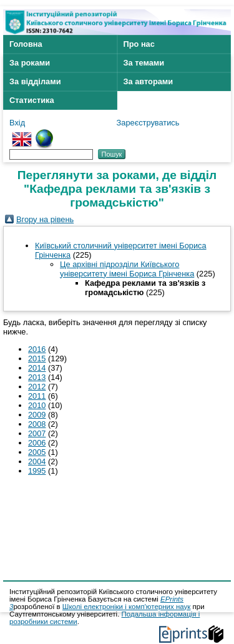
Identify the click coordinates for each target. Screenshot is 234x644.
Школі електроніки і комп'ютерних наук (127, 607)
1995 (37, 471)
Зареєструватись (148, 123)
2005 (37, 452)
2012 (37, 387)
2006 (37, 443)
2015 (37, 359)
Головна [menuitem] (26, 44)
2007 (37, 433)
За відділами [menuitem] (35, 81)
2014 (37, 368)
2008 (37, 424)
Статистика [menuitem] (32, 100)
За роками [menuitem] (30, 63)
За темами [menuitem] (144, 63)
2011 (37, 396)
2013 (37, 377)
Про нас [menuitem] (139, 44)
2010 (37, 405)
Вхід (17, 123)
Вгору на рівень (45, 219)
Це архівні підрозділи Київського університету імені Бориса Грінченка (127, 269)
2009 (37, 415)
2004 (37, 461)
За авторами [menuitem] (149, 81)
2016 (37, 349)
